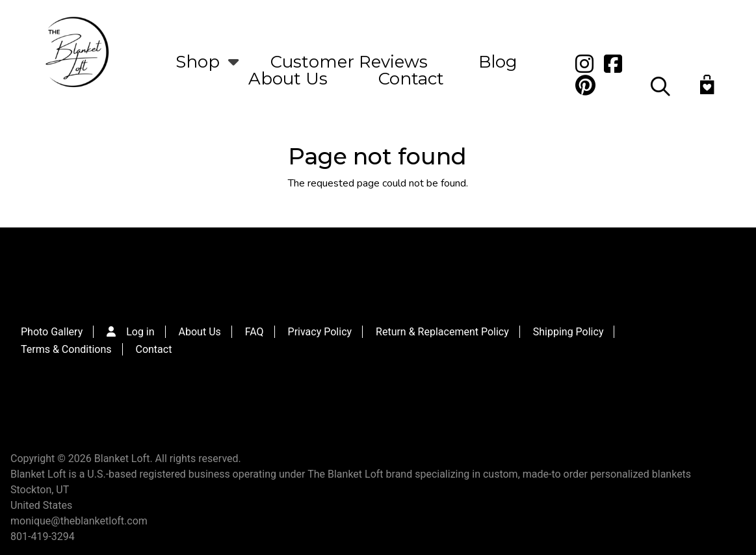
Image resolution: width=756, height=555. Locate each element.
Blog (498, 62)
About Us (288, 79)
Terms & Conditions (66, 349)
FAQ (254, 332)
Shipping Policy (568, 332)
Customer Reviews (349, 62)
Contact (411, 79)
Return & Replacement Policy (442, 332)
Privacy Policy (320, 332)
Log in (140, 332)
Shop (198, 62)
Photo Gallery (52, 332)
